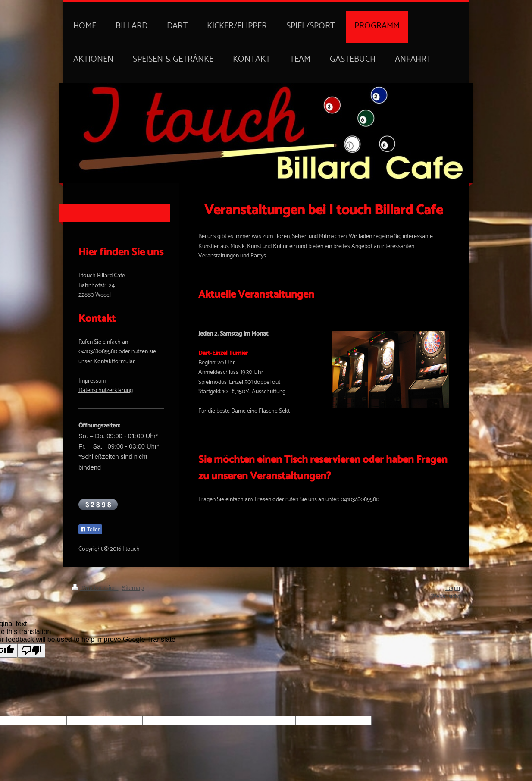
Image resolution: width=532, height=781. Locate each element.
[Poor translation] (31, 651)
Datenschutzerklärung (106, 390)
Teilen (90, 530)
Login (453, 588)
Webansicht (446, 597)
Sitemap (133, 588)
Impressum (92, 381)
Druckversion (95, 588)
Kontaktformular (114, 362)
